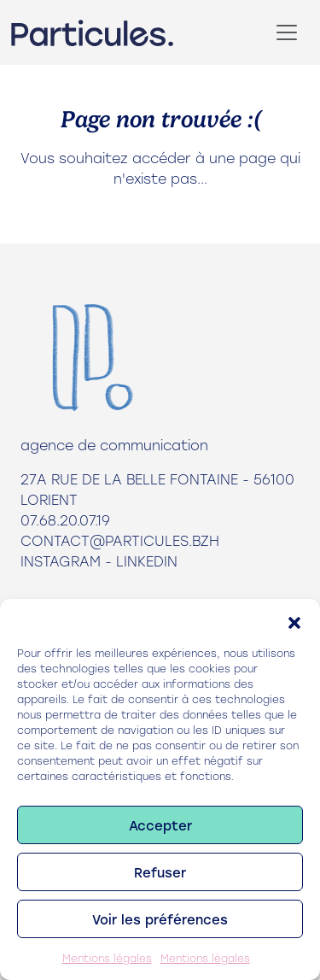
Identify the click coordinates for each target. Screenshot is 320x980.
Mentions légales (107, 958)
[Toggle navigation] (287, 32)
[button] (294, 620)
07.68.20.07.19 (65, 520)
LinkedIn (147, 561)
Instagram (61, 561)
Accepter (160, 825)
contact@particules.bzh (120, 540)
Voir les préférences (160, 919)
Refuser (160, 872)
